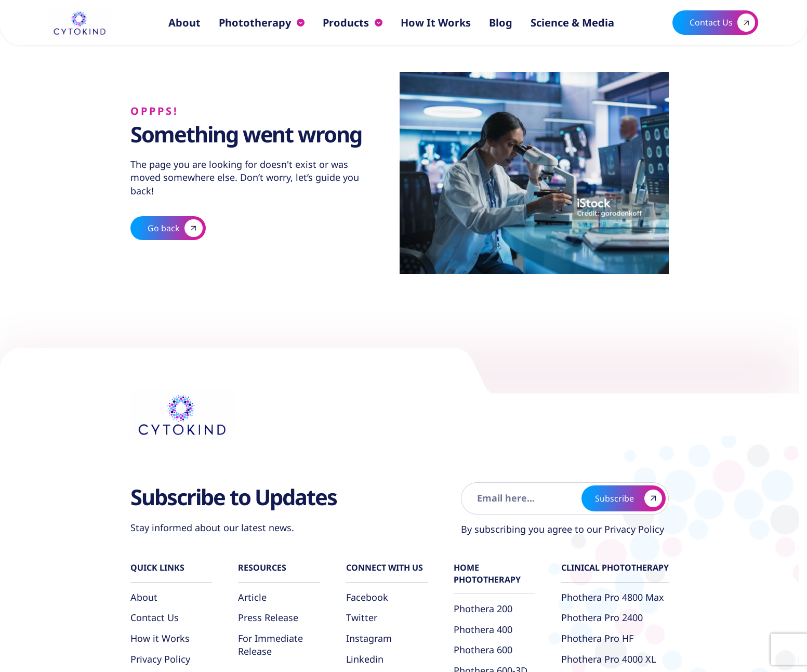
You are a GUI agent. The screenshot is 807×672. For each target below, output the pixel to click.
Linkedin (365, 659)
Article (252, 597)
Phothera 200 (483, 609)
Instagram (369, 638)
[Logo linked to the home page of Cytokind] (80, 23)
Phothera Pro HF (597, 638)
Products (346, 23)
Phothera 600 (483, 650)
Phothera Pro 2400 (602, 617)
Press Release (268, 617)
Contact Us (155, 617)
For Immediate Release (270, 645)
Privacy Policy (633, 529)
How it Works (436, 23)
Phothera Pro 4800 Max (613, 597)
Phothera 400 (483, 629)
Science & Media (572, 23)
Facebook (367, 597)
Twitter (362, 617)
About (184, 23)
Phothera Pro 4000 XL (608, 659)
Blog (501, 23)
